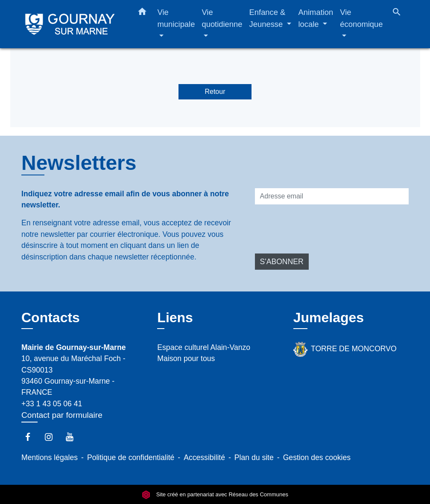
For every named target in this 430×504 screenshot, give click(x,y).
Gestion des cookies (317, 457)
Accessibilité (204, 457)
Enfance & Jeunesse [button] (268, 18)
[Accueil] (70, 24)
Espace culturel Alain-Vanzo (204, 347)
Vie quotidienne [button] (222, 18)
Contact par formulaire (62, 415)
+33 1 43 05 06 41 (52, 404)
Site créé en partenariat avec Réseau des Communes (215, 494)
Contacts (51, 318)
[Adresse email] (332, 196)
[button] (142, 13)
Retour (215, 92)
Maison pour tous (186, 358)
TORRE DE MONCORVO (345, 349)
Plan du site (254, 457)
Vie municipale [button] (176, 18)
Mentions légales (50, 457)
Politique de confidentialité (131, 457)
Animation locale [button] (316, 18)
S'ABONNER (282, 262)
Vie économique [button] (361, 18)
